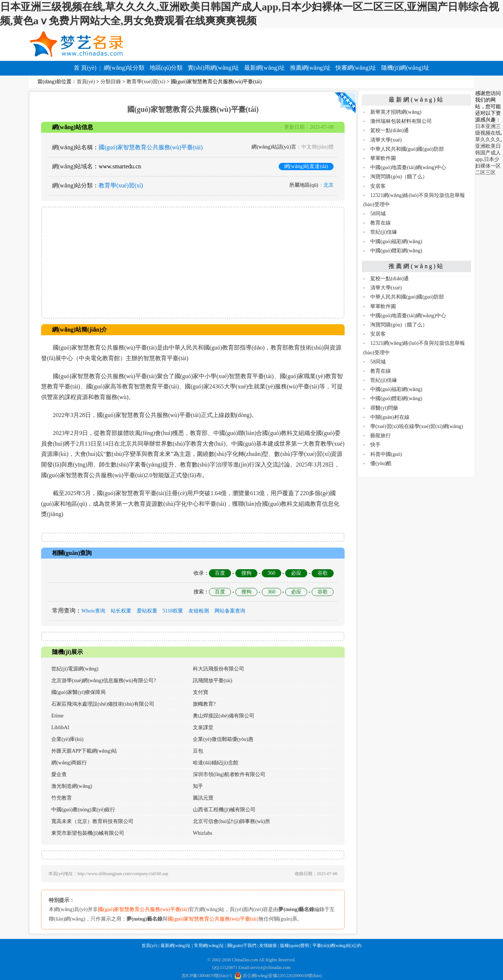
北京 (328, 185)
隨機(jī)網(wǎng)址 (405, 68)
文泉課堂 (203, 727)
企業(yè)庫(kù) (67, 739)
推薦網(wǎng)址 (310, 68)
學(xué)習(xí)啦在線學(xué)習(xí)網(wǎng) (417, 426)
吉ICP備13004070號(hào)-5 (207, 976)
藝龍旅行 (381, 436)
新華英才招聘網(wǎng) (396, 112)
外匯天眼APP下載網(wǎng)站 (84, 751)
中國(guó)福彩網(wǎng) (396, 242)
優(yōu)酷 (381, 463)
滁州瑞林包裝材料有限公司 (401, 121)
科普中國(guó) (386, 454)
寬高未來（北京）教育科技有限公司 (92, 821)
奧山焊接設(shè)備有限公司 (224, 716)
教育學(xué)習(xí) (146, 82)
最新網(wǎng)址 (265, 68)
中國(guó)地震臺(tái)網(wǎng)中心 (408, 167)
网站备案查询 (230, 611)
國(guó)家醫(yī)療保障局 (79, 692)
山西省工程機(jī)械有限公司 (224, 810)
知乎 (198, 786)
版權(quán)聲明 (295, 946)
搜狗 (246, 573)
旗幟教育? (204, 704)
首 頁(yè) (85, 68)
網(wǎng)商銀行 (69, 763)
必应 (296, 573)
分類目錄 (111, 82)
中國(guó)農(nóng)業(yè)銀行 (83, 810)
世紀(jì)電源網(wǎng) (75, 669)
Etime (57, 716)
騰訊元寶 (203, 798)
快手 (375, 445)
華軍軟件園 (383, 158)
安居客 (378, 186)
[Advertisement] (193, 263)
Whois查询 (93, 611)
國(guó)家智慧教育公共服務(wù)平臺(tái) (151, 147)
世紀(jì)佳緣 (384, 232)
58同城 (378, 214)
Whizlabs (203, 833)
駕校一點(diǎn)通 (390, 130)
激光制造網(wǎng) (72, 786)
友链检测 (199, 611)
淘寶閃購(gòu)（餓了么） (399, 177)
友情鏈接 (268, 946)
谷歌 (323, 573)
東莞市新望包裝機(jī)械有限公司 (88, 833)
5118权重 (173, 611)
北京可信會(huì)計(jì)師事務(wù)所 (232, 821)
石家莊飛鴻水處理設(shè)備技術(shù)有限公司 (103, 704)
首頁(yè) (86, 82)
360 (271, 573)
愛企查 (59, 774)
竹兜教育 (62, 798)
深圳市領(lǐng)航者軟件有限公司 (229, 774)
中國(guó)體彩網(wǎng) (396, 251)
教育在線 (381, 223)
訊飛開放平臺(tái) (212, 681)
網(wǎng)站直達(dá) (306, 166)
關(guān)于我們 (242, 946)
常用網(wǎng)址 (209, 946)
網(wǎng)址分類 (124, 68)
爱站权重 (147, 611)
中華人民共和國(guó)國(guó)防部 (407, 149)
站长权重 (121, 611)
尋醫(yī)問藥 (384, 408)
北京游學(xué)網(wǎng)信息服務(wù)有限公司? (104, 681)
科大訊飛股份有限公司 (219, 669)
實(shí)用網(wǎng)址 (214, 68)
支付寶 (201, 692)
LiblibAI (60, 727)
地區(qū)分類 (166, 68)
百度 (220, 573)
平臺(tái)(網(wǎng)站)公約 (337, 946)
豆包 (198, 751)
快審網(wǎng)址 (356, 68)
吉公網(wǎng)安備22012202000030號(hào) (278, 976)
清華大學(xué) (386, 140)
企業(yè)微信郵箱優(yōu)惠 (223, 739)
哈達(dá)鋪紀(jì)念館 (216, 763)
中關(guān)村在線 (390, 417)
